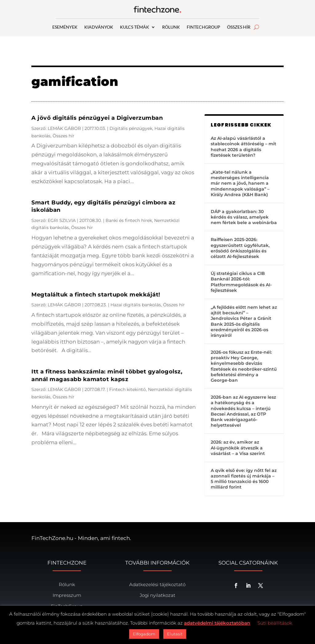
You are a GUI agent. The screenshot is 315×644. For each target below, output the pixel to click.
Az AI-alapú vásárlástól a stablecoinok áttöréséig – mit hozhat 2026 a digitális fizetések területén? (243, 147)
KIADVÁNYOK (99, 27)
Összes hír (64, 136)
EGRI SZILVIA (62, 220)
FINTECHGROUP (203, 27)
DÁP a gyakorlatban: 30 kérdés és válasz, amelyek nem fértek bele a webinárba (244, 217)
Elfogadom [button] (144, 634)
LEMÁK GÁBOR (64, 128)
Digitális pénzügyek (131, 128)
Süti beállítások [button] (275, 623)
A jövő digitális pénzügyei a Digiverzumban (97, 118)
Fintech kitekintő (128, 389)
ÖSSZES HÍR (239, 27)
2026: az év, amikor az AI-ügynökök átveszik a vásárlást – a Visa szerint (238, 448)
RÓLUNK (171, 27)
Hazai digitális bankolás (136, 305)
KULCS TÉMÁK (135, 27)
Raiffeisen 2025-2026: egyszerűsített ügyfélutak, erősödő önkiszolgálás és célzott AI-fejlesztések (240, 248)
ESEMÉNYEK (65, 27)
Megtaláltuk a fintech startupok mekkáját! (96, 295)
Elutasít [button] (175, 634)
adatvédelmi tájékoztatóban (217, 623)
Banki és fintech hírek (129, 220)
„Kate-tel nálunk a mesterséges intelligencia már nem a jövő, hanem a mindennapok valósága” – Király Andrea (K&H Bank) (240, 183)
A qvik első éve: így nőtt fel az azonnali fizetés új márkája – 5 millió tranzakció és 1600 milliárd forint (244, 479)
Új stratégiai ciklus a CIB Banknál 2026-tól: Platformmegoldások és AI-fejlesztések (241, 282)
